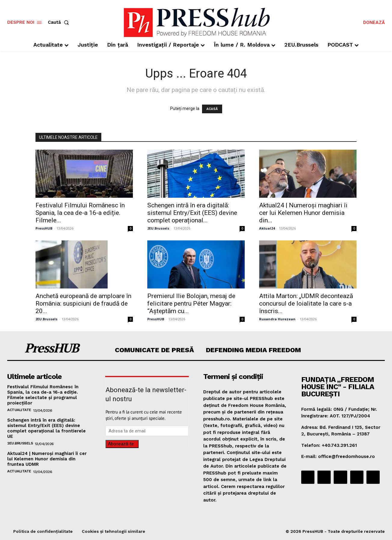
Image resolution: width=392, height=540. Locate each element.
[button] (60, 22)
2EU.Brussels (158, 228)
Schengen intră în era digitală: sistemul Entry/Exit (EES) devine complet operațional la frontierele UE (46, 428)
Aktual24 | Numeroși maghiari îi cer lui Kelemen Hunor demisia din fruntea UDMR (47, 459)
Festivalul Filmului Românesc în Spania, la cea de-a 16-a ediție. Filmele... (80, 213)
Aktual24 (267, 228)
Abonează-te (121, 444)
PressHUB (44, 228)
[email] (147, 431)
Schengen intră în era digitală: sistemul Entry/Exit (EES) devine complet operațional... (192, 213)
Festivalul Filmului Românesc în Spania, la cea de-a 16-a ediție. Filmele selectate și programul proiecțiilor (43, 395)
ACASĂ (212, 109)
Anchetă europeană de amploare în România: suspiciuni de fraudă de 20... (83, 304)
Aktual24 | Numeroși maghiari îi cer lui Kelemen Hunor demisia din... (303, 213)
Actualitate (19, 410)
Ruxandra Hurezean (277, 319)
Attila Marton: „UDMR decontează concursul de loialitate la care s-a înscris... (306, 304)
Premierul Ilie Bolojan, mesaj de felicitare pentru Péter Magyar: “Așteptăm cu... (191, 304)
